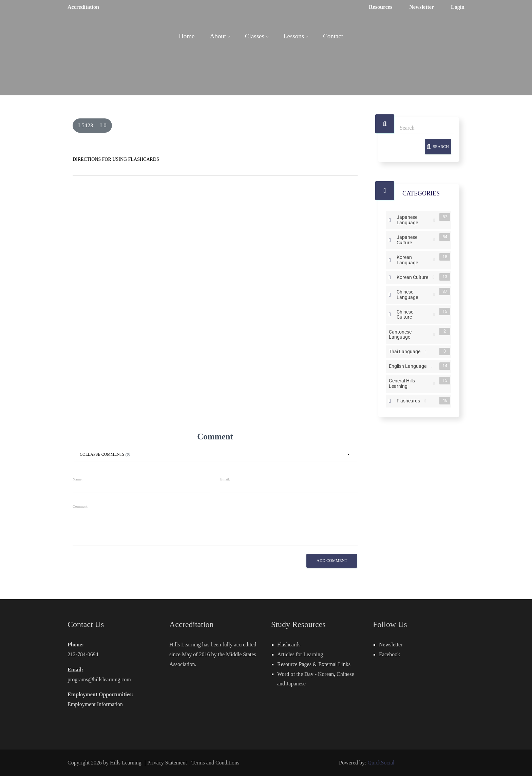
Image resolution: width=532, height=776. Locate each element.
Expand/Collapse (390, 220)
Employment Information (95, 704)
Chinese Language (414, 294)
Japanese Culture (414, 239)
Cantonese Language (410, 334)
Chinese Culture (414, 314)
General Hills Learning (410, 383)
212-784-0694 (83, 654)
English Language (409, 366)
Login (458, 7)
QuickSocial (381, 763)
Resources (381, 7)
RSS (434, 220)
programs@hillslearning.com (99, 679)
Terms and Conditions (215, 763)
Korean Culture (414, 277)
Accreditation (83, 7)
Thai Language (406, 352)
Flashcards (410, 400)
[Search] (427, 128)
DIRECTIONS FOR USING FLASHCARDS (116, 159)
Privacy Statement (167, 763)
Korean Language (414, 259)
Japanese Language (414, 219)
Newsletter (422, 7)
